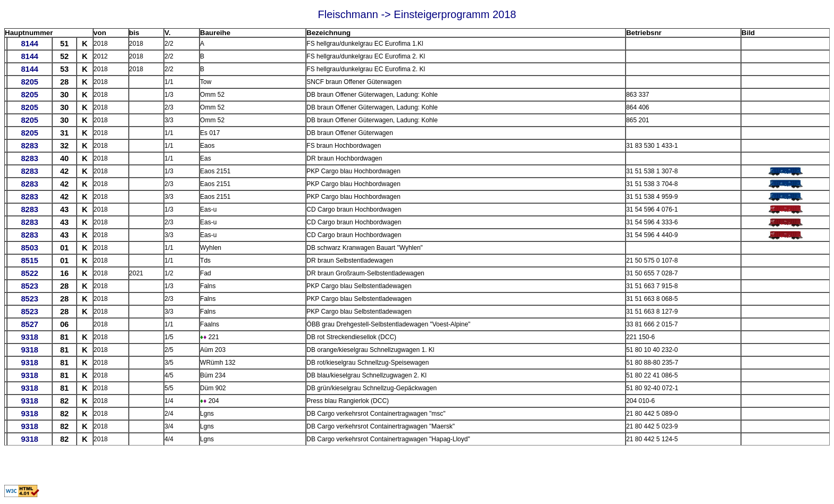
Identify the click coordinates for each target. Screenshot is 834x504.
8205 (30, 82)
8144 (30, 44)
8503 (30, 248)
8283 (30, 146)
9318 (30, 337)
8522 (30, 273)
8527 (30, 324)
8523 (30, 286)
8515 (30, 261)
